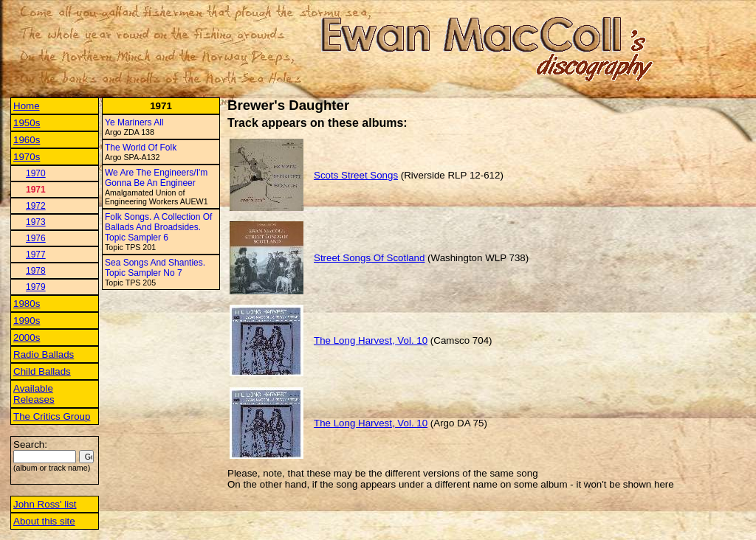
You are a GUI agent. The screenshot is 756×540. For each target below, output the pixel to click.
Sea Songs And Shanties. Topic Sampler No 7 (155, 268)
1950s (27, 123)
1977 (36, 255)
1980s (27, 304)
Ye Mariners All (134, 122)
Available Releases (34, 394)
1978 (36, 271)
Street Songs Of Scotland (369, 258)
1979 (36, 287)
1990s (27, 321)
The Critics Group (52, 416)
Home (27, 106)
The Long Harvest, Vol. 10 (371, 340)
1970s (27, 157)
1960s (27, 140)
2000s (27, 337)
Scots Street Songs (356, 175)
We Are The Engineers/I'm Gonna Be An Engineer (156, 178)
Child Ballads (42, 371)
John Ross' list (45, 504)
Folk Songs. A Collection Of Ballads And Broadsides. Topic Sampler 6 (158, 227)
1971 (36, 190)
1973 (36, 222)
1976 (36, 238)
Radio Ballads (44, 354)
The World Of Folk (141, 148)
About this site (44, 521)
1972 (36, 206)
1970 (36, 173)
